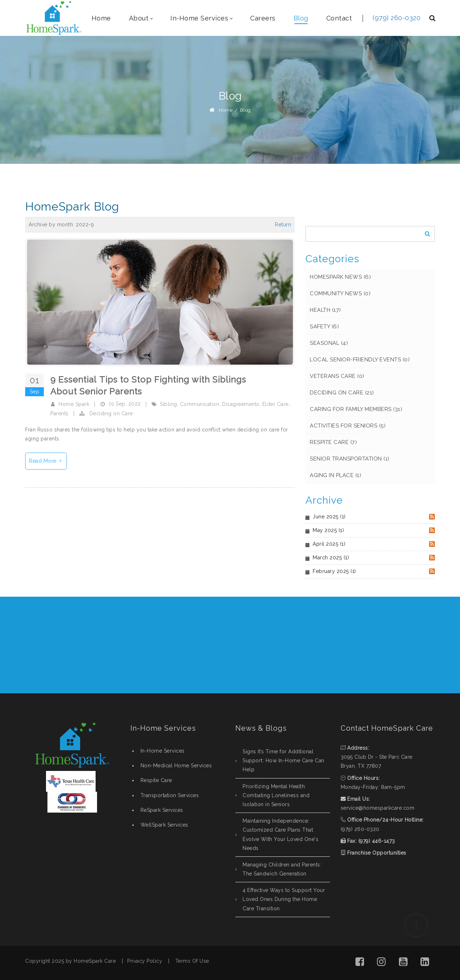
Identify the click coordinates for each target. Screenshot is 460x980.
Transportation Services (170, 795)
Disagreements (241, 404)
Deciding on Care (111, 413)
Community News (340, 293)
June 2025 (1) (329, 517)
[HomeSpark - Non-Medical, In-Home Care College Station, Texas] (54, 18)
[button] (360, 963)
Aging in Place (335, 475)
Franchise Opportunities (377, 853)
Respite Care (333, 442)
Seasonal (329, 343)
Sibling (169, 404)
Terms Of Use (192, 961)
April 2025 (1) (329, 544)
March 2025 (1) (331, 558)
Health (325, 310)
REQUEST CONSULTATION (386, 645)
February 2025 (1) (334, 571)
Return (283, 225)
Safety (324, 327)
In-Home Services (163, 751)
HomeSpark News (340, 277)
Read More (48, 460)
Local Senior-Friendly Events (360, 360)
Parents (59, 413)
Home (226, 110)
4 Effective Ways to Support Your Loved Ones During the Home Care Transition (284, 899)
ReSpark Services (162, 810)
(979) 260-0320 (397, 18)
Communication (200, 404)
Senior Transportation (350, 459)
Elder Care (275, 404)
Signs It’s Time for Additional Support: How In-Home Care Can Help (284, 761)
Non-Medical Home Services (176, 766)
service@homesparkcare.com (378, 808)
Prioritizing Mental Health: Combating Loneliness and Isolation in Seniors (276, 795)
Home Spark (74, 404)
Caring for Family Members (356, 409)
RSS (432, 517)
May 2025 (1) (328, 530)
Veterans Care (337, 376)
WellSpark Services (164, 825)
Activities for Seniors (348, 426)
